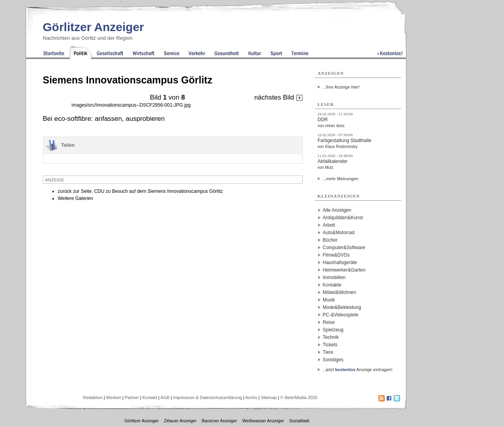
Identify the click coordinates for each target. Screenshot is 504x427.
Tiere (328, 352)
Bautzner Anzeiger (219, 421)
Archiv (251, 397)
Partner (132, 397)
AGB (165, 397)
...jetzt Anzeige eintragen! (358, 370)
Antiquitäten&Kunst (343, 218)
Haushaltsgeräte (340, 262)
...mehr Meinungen (341, 179)
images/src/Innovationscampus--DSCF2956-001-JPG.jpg (131, 105)
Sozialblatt (299, 421)
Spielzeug (333, 330)
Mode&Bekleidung (342, 307)
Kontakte (332, 285)
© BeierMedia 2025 (299, 397)
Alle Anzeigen (337, 210)
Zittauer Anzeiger (180, 421)
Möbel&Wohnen (340, 292)
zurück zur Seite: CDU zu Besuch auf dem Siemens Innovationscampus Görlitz (141, 191)
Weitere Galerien (76, 198)
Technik (331, 337)
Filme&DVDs (336, 255)
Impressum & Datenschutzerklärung (208, 397)
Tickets (330, 345)
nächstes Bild (279, 97)
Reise (329, 322)
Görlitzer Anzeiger (94, 27)
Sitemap (269, 397)
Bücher (330, 240)
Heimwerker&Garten (344, 270)
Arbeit (329, 225)
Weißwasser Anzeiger (263, 421)
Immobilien (334, 277)
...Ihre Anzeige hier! (341, 87)
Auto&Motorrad (339, 233)
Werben (113, 397)
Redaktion (93, 397)
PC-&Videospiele (341, 315)
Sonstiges (333, 360)
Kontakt (150, 397)
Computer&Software (344, 248)
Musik (329, 300)
